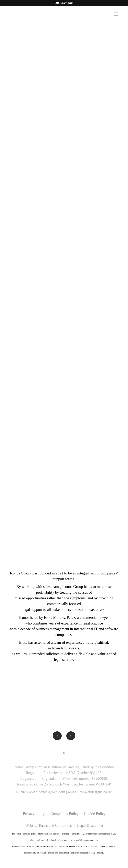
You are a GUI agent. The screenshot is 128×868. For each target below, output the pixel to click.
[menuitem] (34, 814)
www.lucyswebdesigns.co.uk (90, 792)
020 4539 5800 (64, 3)
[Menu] (116, 14)
